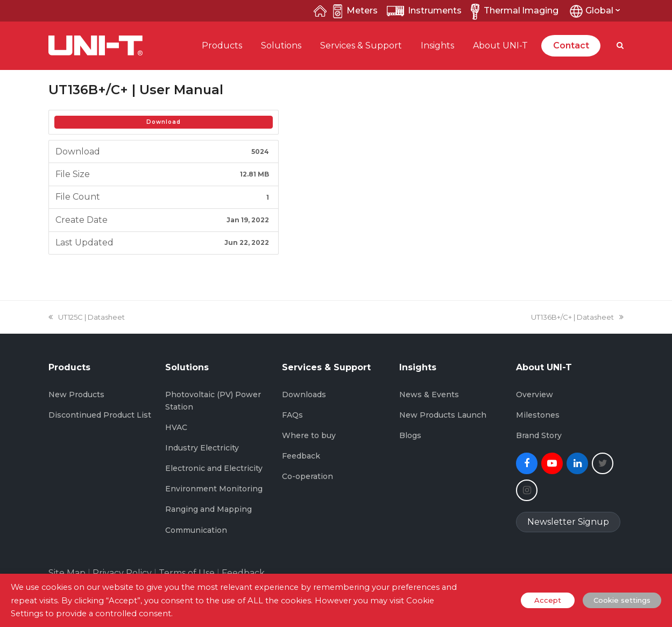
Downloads (304, 394)
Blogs (410, 435)
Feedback (301, 456)
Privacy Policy (122, 573)
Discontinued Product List (100, 415)
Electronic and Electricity (214, 468)
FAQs (292, 415)
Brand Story (539, 435)
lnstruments (424, 10)
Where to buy (309, 435)
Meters (355, 10)
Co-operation (307, 476)
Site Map (67, 573)
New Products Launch (443, 415)
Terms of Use (187, 573)
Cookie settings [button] (622, 600)
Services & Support (361, 45)
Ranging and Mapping (208, 509)
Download (164, 122)
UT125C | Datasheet (87, 317)
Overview (535, 394)
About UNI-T (500, 45)
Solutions (281, 45)
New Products (76, 394)
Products (222, 45)
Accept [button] (548, 600)
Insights (437, 45)
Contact (571, 45)
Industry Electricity (202, 448)
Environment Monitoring (214, 489)
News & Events (429, 394)
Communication (196, 530)
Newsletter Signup (568, 522)
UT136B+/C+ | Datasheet (577, 317)
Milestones (538, 415)
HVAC (176, 427)
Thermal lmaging (512, 10)
